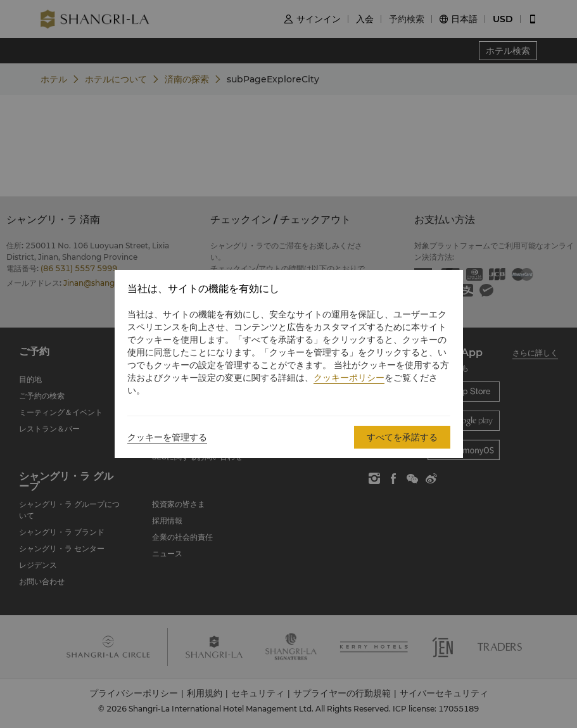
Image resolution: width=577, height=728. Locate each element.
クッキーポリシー (349, 378)
